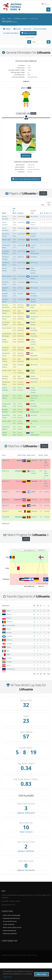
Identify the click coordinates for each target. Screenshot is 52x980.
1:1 (40, 511)
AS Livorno (34, 415)
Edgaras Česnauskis (26, 870)
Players (17, 29)
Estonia (9, 614)
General (7, 29)
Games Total (26, 700)
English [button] (45, 4)
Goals (26, 716)
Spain (8, 665)
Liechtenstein (11, 669)
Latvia (8, 611)
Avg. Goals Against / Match (26, 779)
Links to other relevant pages (12, 915)
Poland (9, 618)
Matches (27, 29)
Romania (9, 622)
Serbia (9, 647)
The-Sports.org (32, 77)
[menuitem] (29, 550)
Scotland (9, 636)
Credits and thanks (9, 924)
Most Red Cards (26, 861)
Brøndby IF (34, 257)
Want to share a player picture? (12, 927)
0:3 (40, 505)
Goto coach (26, 179)
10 (34, 633)
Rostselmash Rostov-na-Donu (35, 398)
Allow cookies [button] (42, 974)
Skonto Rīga (34, 240)
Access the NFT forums (10, 921)
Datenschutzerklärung (9, 930)
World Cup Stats (28, 33)
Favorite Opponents (11, 33)
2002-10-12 (5, 471)
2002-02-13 (5, 505)
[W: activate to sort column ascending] (38, 605)
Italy (8, 651)
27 (34, 614)
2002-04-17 (5, 500)
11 (34, 625)
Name (4, 213)
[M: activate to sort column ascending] (34, 605)
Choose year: (30, 37)
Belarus (9, 629)
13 (34, 622)
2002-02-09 (5, 517)
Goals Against (26, 732)
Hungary (9, 662)
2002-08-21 (5, 492)
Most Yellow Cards (26, 842)
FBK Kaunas (34, 217)
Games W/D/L (26, 748)
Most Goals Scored (26, 804)
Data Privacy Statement (10, 934)
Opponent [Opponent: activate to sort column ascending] (6, 605)
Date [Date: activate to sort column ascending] (4, 455)
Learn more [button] (8, 977)
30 (34, 611)
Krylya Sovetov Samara (33, 271)
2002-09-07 (5, 481)
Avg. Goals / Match (26, 763)
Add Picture (26, 156)
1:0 (40, 517)
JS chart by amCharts (42, 583)
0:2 (40, 481)
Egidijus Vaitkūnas (26, 851)
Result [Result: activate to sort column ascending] (41, 455)
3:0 (40, 460)
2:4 (40, 492)
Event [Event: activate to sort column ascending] (46, 455)
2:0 (40, 471)
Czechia (9, 658)
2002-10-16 (5, 460)
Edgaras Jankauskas (26, 813)
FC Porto (33, 427)
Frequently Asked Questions (11, 918)
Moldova (9, 640)
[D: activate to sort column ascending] (41, 605)
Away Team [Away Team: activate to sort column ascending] (31, 455)
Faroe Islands (11, 625)
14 (34, 618)
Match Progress (40, 29)
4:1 (40, 500)
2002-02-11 (5, 511)
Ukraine (9, 633)
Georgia (9, 644)
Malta (8, 654)
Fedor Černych (26, 832)
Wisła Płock (34, 382)
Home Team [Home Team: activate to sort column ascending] (22, 455)
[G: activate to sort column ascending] (48, 605)
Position (20, 213)
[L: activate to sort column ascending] (44, 605)
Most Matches (26, 823)
